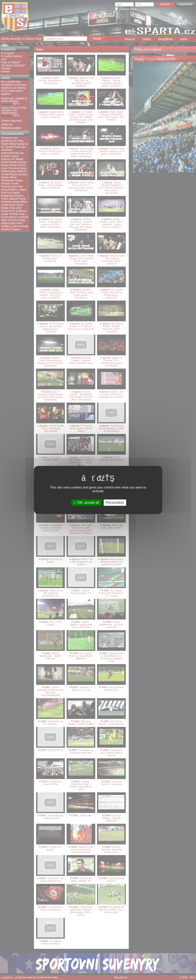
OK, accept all (86, 503)
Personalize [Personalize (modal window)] (115, 503)
